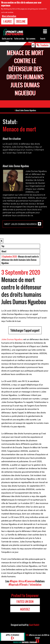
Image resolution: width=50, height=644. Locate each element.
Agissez (25, 609)
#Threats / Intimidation (30, 585)
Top (3, 246)
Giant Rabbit (34, 625)
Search (43, 39)
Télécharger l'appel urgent (25, 330)
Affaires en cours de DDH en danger (38, 636)
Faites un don (19, 39)
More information (9, 16)
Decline (21, 21)
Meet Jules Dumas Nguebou (21, 224)
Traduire (44, 45)
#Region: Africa (17, 581)
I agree (7, 21)
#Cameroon (30, 581)
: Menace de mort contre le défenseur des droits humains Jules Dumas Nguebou (20, 260)
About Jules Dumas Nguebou (26, 110)
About (4, 251)
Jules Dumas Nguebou (12, 339)
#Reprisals (14, 585)
